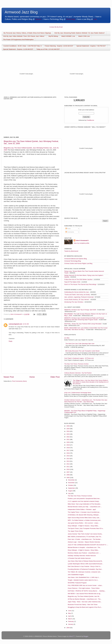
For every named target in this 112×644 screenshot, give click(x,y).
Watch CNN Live (84, 36)
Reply (11, 341)
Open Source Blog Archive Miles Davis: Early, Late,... (84, 518)
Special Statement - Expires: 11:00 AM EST (18, 49)
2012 (68, 464)
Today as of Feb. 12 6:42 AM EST (48, 49)
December (72, 480)
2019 (68, 445)
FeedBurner (90, 120)
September (72, 488)
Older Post (55, 377)
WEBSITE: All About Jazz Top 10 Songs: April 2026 (80, 310)
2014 (68, 459)
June (70, 611)
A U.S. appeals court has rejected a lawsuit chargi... (84, 501)
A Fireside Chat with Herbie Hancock (79, 558)
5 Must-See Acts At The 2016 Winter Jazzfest (78, 279)
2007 (68, 472)
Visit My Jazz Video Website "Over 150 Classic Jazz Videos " (24, 36)
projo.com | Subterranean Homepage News (78, 393)
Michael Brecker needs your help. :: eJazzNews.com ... (85, 507)
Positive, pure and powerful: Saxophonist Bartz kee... (84, 499)
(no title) (67, 338)
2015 (68, 456)
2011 (68, 467)
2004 (68, 628)
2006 (68, 475)
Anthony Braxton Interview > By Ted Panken (78, 373)
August (71, 491)
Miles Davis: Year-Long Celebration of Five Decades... (85, 504)
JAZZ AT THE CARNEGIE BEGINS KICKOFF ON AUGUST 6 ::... (88, 545)
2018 (68, 448)
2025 (68, 429)
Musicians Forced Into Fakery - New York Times (83, 605)
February (71, 621)
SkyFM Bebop (53, 36)
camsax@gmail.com (15, 324)
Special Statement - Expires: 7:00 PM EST (91, 46)
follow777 (72, 636)
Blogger (86, 636)
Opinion (38, 19)
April (70, 616)
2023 (68, 434)
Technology (70, 19)
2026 (68, 426)
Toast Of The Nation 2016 (72, 282)
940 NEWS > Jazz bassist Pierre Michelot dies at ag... (85, 594)
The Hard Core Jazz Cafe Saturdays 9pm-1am (80, 344)
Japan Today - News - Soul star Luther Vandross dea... (85, 602)
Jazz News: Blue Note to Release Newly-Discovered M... (85, 561)
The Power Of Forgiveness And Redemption (18, 39)
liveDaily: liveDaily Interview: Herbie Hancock (82, 556)
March (70, 619)
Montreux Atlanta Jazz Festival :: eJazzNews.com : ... (84, 553)
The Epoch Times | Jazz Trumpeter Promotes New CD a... (86, 528)
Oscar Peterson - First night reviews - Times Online (84, 588)
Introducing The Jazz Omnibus (74, 302)
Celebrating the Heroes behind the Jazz (77, 292)
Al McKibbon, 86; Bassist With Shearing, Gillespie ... (84, 515)
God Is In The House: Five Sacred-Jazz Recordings (80, 284)
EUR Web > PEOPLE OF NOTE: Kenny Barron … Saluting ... (87, 591)
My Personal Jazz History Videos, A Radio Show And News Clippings (27, 33)
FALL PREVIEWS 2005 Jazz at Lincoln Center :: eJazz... (85, 585)
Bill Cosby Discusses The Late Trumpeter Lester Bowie (82, 351)
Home (32, 377)
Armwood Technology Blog (73, 261)
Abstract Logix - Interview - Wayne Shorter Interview (84, 542)
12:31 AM (26, 324)
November (72, 483)
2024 (68, 431)
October (71, 485)
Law (95, 19)
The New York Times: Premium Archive (76, 364)
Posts (68, 229)
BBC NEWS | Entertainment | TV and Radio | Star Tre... (85, 537)
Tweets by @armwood (71, 251)
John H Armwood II (82, 240)
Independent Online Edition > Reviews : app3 (82, 509)
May (70, 613)
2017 (68, 450)
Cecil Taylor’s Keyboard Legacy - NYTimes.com (79, 358)
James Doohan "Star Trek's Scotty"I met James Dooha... (85, 534)
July (70, 493)
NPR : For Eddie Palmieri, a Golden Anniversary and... (85, 520)
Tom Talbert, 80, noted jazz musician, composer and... (85, 572)
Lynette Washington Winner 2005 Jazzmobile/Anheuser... (86, 564)
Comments (70, 232)
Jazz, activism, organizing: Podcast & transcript (79, 297)
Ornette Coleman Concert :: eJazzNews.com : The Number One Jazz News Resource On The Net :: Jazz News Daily (86, 401)
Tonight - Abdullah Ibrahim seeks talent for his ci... (83, 580)
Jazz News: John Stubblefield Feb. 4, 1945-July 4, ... (84, 577)
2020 (68, 442)
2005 (68, 478)
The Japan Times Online (75, 531)
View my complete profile (81, 243)
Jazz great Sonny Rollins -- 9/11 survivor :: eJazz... (84, 523)
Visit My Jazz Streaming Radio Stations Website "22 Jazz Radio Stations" (80, 33)
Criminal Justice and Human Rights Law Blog (78, 263)
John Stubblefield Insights (76, 575)
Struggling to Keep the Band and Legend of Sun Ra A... (85, 607)
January (71, 624)
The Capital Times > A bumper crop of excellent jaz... (84, 512)
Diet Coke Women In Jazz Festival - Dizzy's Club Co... (85, 566)
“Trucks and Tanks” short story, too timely (77, 295)
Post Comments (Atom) (19, 381)
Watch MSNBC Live (68, 36)
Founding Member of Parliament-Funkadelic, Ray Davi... (85, 569)
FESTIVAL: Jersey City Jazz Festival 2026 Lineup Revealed (83, 324)
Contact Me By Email (56, 27)
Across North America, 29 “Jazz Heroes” (77, 299)
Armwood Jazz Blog (21, 12)
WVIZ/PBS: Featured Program (77, 583)
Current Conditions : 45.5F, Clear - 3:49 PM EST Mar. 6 (23, 46)
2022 (68, 437)
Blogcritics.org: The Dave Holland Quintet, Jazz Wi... (84, 596)
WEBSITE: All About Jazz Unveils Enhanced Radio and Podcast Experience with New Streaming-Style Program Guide (84, 319)
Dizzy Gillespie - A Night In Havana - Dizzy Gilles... (83, 526)
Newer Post (9, 377)
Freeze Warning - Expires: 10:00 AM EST (59, 46)
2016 (68, 453)
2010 (68, 469)
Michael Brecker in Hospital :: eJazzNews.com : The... (85, 547)
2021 (68, 439)
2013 (68, 461)
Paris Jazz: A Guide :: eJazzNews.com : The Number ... (85, 539)
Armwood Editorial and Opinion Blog (76, 259)
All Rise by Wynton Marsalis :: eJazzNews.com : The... (85, 599)
